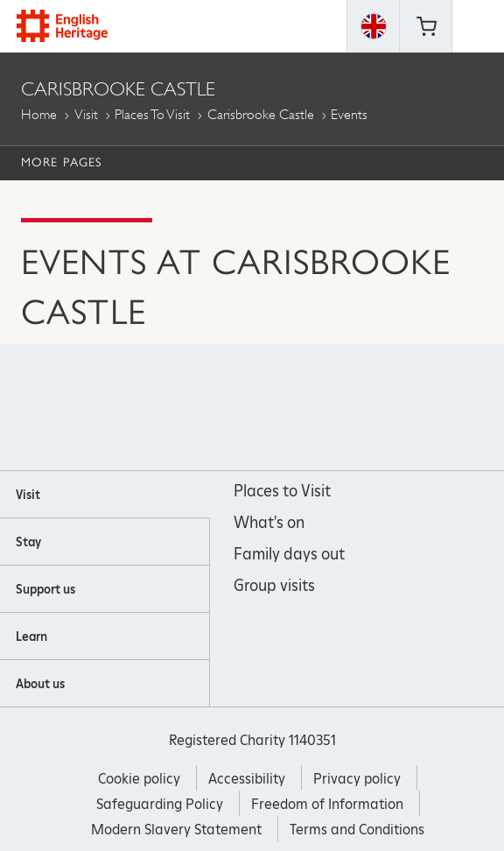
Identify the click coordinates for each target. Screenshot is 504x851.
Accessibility (247, 779)
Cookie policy (139, 779)
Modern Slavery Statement (176, 830)
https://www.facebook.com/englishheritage (182, 408)
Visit (86, 114)
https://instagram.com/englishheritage (229, 408)
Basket (426, 26)
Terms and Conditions (357, 830)
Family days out (289, 554)
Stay (28, 542)
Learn (31, 636)
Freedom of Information (327, 804)
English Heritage (62, 26)
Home (39, 114)
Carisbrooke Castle (261, 114)
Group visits (274, 585)
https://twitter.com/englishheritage (323, 408)
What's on (269, 522)
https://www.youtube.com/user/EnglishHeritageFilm (276, 408)
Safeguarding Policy (160, 804)
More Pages (62, 162)
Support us (45, 589)
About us (40, 684)
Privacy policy (357, 779)
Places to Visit (152, 114)
